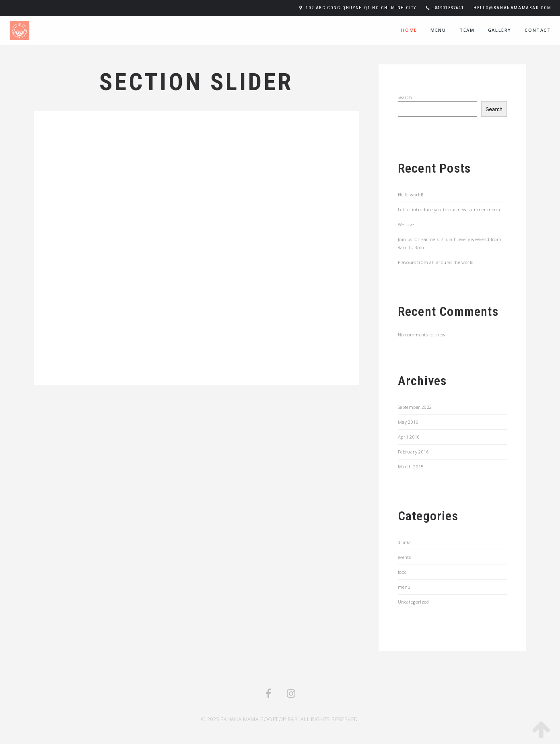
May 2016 (408, 422)
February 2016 (413, 452)
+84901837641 (448, 8)
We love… (408, 224)
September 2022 (415, 407)
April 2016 (409, 437)
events (404, 557)
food (402, 572)
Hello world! (411, 195)
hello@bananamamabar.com (513, 8)
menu (438, 30)
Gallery (500, 30)
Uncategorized (413, 602)
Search (405, 97)
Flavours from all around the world (436, 262)
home (409, 30)
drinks (405, 542)
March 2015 (411, 467)
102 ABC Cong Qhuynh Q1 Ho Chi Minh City (361, 8)
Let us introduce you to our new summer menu (449, 209)
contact (538, 30)
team (467, 30)
